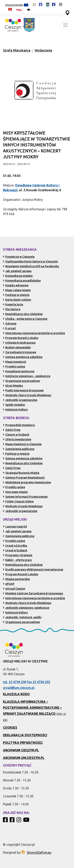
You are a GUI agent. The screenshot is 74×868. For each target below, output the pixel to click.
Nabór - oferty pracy (17, 560)
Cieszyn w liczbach (16, 435)
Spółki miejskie (14, 405)
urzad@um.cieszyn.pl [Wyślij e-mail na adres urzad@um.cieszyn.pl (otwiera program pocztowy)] (19, 688)
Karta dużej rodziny (17, 300)
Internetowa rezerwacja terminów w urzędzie (34, 333)
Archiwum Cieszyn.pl (21, 750)
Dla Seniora (12, 309)
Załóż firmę (12, 430)
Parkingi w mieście (16, 295)
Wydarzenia (43, 50)
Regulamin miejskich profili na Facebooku (31, 266)
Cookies (10, 728)
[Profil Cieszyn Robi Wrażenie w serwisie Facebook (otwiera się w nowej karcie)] (37, 4)
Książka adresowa (16, 285)
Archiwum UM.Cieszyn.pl (24, 758)
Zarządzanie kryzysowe (20, 352)
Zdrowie (10, 324)
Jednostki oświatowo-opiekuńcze (26, 608)
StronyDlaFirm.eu (39, 852)
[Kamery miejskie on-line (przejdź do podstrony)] (29, 10)
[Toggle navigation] (66, 25)
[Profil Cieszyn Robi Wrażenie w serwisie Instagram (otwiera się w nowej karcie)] (61, 4)
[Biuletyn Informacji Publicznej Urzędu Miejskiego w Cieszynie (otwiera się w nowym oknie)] (20, 10)
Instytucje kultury (15, 410)
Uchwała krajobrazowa (19, 343)
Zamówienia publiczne (19, 449)
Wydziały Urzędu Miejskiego (23, 506)
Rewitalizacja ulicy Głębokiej (23, 314)
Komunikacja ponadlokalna (22, 281)
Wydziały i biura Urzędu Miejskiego (27, 395)
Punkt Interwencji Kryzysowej (23, 390)
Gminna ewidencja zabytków (23, 357)
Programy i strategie (18, 555)
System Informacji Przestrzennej (25, 497)
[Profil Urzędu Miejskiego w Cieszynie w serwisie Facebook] (13, 821)
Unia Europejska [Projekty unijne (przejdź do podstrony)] (17, 5)
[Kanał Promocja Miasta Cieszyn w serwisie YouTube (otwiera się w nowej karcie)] (10, 9)
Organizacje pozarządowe (21, 381)
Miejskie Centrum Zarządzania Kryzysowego (33, 593)
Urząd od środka (15, 546)
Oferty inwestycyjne (17, 439)
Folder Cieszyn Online (18, 501)
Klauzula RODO (16, 694)
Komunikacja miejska (18, 276)
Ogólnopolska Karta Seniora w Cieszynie (30, 261)
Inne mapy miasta (15, 492)
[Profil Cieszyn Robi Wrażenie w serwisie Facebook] (6, 821)
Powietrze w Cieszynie (19, 257)
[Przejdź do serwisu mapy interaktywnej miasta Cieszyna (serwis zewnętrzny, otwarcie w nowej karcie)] (67, 13)
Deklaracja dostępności (25, 735)
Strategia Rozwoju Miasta (21, 473)
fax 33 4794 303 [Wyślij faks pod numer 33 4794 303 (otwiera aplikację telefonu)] (39, 682)
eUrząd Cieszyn (14, 589)
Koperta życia (13, 304)
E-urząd (9, 328)
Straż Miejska (13, 386)
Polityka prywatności (23, 743)
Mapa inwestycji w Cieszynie (22, 444)
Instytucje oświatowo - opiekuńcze (27, 376)
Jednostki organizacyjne (20, 400)
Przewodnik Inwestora (19, 425)
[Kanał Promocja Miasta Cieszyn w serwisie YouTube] (27, 821)
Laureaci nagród (15, 527)
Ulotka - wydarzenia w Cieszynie (25, 319)
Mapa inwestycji (15, 362)
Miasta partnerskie (16, 579)
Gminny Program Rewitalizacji (24, 478)
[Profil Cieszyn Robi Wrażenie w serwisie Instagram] (19, 821)
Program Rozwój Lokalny (21, 338)
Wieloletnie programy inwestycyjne (27, 482)
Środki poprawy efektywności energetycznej (33, 570)
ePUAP (9, 584)
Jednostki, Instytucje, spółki (22, 617)
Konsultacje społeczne (19, 371)
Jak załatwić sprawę (17, 271)
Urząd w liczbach (15, 550)
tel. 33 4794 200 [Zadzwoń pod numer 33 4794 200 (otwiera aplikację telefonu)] (15, 682)
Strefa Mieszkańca (17, 50)
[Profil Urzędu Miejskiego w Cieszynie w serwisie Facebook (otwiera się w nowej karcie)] (51, 4)
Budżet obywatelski (17, 347)
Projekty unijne (14, 367)
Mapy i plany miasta (17, 290)
